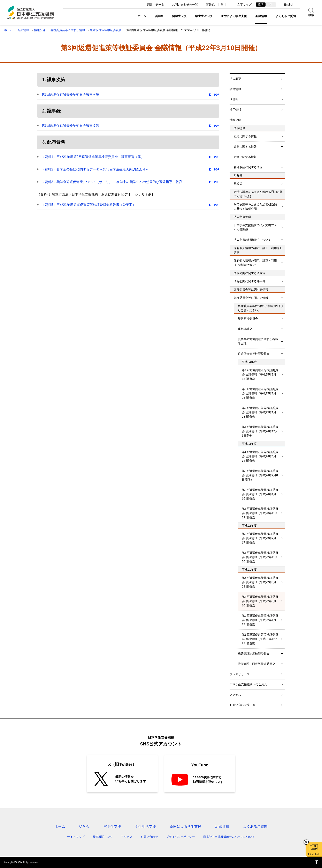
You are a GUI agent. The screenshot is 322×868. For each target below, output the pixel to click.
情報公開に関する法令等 (250, 281)
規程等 (238, 184)
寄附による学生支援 (234, 16)
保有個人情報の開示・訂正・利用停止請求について (255, 263)
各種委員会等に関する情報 (68, 30)
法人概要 (235, 79)
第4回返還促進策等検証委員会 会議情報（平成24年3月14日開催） (260, 456)
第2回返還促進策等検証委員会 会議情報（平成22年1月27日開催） (260, 620)
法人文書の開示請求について (252, 240)
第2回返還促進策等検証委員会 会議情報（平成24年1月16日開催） (260, 494)
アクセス (235, 695)
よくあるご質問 (286, 16)
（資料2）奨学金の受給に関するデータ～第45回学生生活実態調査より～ (95, 169)
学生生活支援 (204, 16)
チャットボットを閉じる (306, 842)
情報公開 (40, 30)
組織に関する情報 (245, 136)
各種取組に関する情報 (248, 167)
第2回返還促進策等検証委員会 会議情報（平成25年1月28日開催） (260, 412)
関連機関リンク (103, 837)
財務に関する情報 (245, 157)
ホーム (142, 16)
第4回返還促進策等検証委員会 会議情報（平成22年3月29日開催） (260, 582)
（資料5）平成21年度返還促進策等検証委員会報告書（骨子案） (89, 205)
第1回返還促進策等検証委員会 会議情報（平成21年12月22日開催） (260, 639)
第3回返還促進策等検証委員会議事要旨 (70, 126)
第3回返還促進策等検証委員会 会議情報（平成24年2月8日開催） (260, 475)
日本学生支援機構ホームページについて (229, 837)
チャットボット (314, 854)
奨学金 (159, 16)
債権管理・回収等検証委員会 (256, 664)
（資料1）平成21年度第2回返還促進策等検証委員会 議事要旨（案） (93, 157)
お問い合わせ (149, 837)
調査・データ (155, 5)
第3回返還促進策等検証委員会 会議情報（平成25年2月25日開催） (260, 393)
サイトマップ (76, 837)
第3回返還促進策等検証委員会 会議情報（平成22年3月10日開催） (260, 601)
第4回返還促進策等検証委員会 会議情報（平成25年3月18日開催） (260, 374)
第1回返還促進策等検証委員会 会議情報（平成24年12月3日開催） (260, 431)
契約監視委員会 (248, 319)
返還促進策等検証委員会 (106, 30)
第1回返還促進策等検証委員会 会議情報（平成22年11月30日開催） (260, 557)
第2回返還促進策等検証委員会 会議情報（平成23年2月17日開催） (260, 538)
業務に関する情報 (245, 147)
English (289, 5)
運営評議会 (245, 329)
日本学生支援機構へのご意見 (248, 684)
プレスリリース (240, 674)
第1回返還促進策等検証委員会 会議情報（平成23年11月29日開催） (260, 513)
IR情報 (234, 99)
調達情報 (235, 89)
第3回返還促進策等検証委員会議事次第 (70, 94)
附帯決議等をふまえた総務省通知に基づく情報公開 (255, 207)
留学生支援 (179, 16)
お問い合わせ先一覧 (185, 5)
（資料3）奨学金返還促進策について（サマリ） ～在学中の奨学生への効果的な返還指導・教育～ (113, 182)
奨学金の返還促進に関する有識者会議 (258, 341)
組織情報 (261, 16)
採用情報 (235, 110)
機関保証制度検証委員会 (254, 654)
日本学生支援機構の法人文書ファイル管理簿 (255, 227)
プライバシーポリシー (181, 837)
